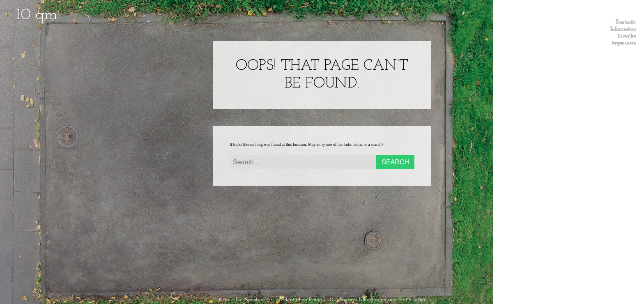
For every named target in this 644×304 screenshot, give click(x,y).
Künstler (627, 35)
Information (623, 28)
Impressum (624, 42)
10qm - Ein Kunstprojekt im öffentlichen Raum (270, 300)
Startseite (626, 21)
